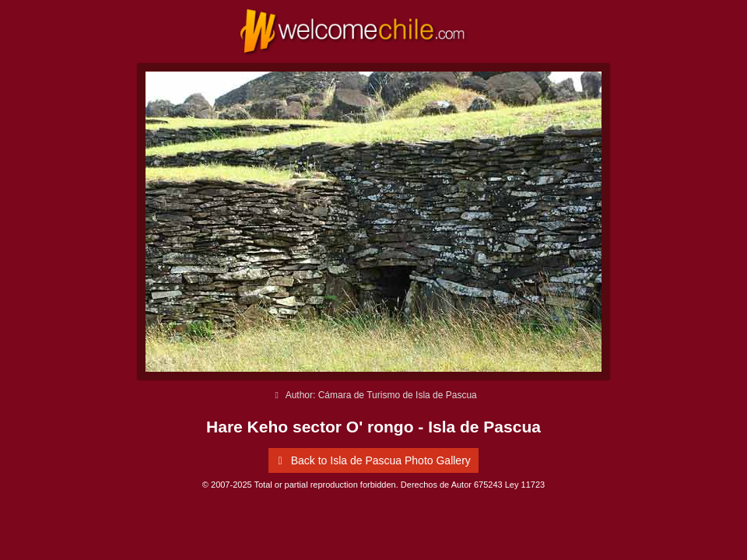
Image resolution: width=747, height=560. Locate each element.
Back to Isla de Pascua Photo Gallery (372, 460)
